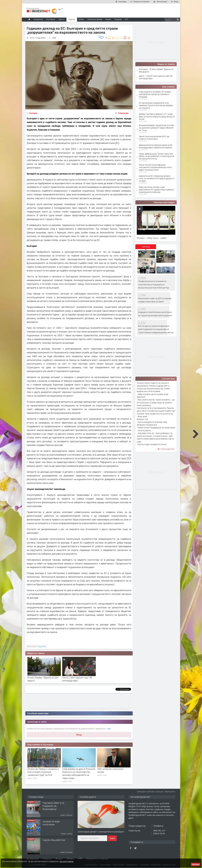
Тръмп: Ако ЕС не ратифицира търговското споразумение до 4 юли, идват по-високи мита (155, 167)
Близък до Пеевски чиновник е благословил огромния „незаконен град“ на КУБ (43, 772)
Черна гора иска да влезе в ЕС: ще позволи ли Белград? (154, 138)
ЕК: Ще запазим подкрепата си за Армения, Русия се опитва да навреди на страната (156, 105)
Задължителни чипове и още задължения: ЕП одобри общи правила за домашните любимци (156, 190)
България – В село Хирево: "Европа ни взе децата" (156, 70)
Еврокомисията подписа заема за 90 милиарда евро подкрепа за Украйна (155, 146)
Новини (72, 19)
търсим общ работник (54, 840)
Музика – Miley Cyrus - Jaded (151, 238)
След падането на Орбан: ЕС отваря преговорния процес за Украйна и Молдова (155, 94)
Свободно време (95, 19)
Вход (79, 735)
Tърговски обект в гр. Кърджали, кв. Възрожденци (54, 806)
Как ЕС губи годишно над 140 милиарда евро (77, 679)
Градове (118, 19)
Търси (112, 838)
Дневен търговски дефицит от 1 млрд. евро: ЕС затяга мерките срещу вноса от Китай (157, 116)
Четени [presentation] (146, 247)
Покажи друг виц (166, 449)
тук (109, 729)
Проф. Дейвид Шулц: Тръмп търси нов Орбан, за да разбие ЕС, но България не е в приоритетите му (157, 156)
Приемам (196, 864)
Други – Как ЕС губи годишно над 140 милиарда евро (156, 77)
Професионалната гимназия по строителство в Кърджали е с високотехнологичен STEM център (154, 284)
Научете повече (66, 861)
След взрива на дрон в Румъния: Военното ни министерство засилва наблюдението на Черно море (79, 773)
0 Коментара (123, 113)
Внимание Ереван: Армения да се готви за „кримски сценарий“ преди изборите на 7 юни (156, 128)
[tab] (146, 248)
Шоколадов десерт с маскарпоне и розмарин (101, 832)
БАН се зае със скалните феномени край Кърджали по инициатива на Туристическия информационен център (156, 329)
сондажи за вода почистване (51, 823)
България (33, 113)
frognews (42, 646)
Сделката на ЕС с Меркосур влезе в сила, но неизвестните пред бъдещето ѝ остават (157, 178)
